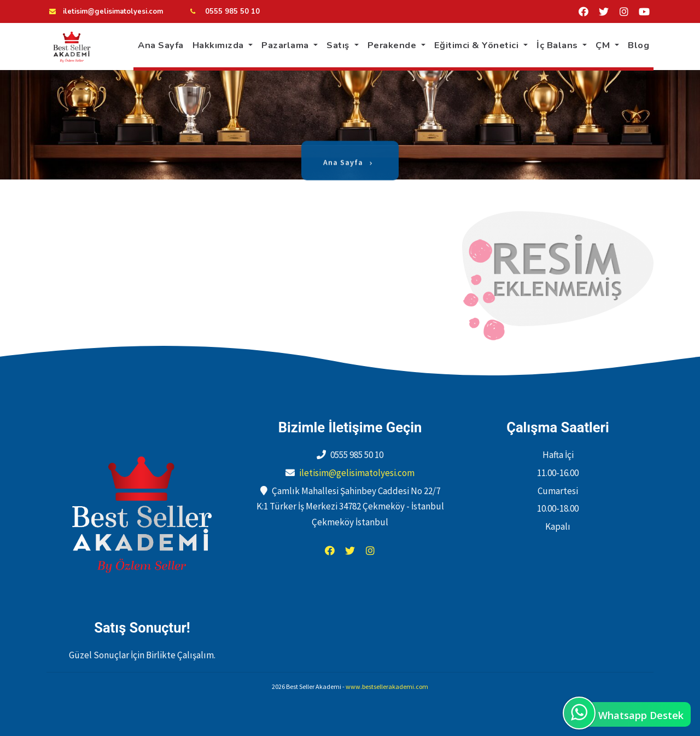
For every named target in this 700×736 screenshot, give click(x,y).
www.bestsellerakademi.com (387, 686)
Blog (638, 45)
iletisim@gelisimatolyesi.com (113, 11)
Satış (339, 45)
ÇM (604, 45)
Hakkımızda (220, 45)
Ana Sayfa (161, 45)
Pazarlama (286, 45)
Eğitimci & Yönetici (478, 45)
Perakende (393, 45)
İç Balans (558, 45)
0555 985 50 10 (231, 11)
